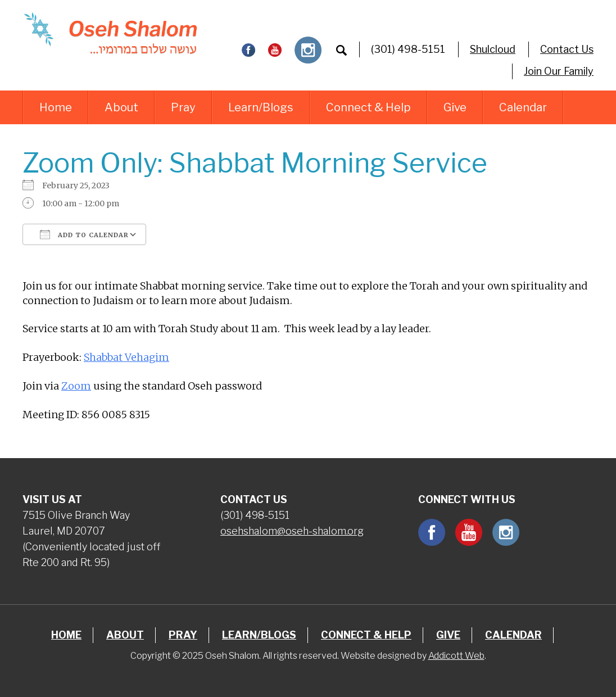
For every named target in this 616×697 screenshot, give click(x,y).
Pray (183, 107)
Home (56, 107)
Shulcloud (493, 49)
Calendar (523, 107)
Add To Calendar (84, 234)
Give (455, 107)
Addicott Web (456, 656)
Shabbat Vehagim (126, 357)
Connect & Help (368, 107)
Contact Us (567, 49)
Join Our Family (559, 71)
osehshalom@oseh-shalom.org (292, 531)
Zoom (76, 386)
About (121, 107)
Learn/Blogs (261, 107)
